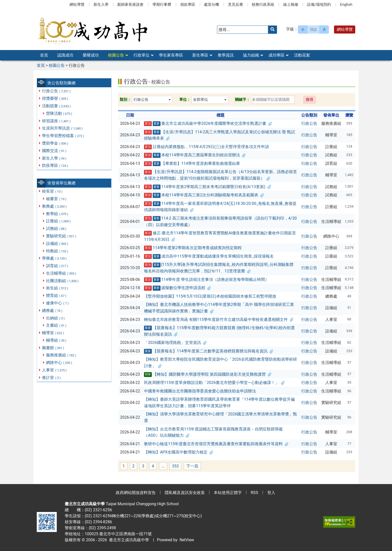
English (346, 5)
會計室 (52, 378)
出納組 (56, 318)
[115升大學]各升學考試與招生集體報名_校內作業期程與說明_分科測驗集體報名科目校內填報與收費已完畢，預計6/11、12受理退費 (219, 268)
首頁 (44, 55)
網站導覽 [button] (345, 29)
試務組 (56, 228)
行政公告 (57, 91)
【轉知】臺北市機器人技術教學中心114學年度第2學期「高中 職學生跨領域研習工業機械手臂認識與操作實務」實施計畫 (219, 308)
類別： (125, 100)
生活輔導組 (61, 273)
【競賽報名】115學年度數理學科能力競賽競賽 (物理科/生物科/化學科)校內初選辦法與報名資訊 (219, 331)
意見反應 (235, 5)
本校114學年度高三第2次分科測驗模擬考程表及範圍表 (204, 195)
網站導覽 (77, 5)
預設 (313, 30)
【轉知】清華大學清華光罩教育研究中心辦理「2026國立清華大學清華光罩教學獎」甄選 (220, 417)
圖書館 (53, 348)
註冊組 (59, 221)
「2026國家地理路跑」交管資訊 (175, 343)
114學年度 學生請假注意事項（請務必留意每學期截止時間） (207, 280)
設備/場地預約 (319, 5)
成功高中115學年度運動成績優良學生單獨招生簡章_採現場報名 (209, 256)
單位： (185, 100)
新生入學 (101, 5)
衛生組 (57, 288)
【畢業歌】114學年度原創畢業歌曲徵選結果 (192, 164)
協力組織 (251, 55)
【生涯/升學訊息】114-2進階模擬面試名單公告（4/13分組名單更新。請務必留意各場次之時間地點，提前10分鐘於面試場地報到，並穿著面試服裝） (220, 175)
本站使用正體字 (228, 493)
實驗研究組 (61, 236)
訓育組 (57, 266)
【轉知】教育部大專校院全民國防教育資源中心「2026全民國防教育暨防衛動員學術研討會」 (220, 363)
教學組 (57, 214)
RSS (254, 493)
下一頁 (192, 466)
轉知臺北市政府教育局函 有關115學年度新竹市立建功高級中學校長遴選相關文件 (219, 320)
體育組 (56, 296)
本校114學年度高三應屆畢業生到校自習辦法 (195, 155)
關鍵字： (242, 100)
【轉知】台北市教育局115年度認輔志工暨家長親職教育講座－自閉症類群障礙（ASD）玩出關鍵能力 (213, 432)
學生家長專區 (171, 55)
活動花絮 (302, 55)
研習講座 (57, 121)
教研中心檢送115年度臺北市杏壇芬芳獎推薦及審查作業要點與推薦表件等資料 (216, 444)
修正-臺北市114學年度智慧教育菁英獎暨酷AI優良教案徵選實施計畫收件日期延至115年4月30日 (220, 236)
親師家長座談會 (130, 5)
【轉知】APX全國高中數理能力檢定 (178, 452)
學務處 (55, 258)
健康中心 (58, 303)
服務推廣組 (61, 355)
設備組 (57, 243)
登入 (271, 493)
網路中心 (59, 363)
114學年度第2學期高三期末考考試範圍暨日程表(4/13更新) (208, 187)
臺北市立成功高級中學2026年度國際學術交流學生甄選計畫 (208, 124)
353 (177, 466)
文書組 (56, 325)
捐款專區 (188, 5)
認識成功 (65, 55)
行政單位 (141, 55)
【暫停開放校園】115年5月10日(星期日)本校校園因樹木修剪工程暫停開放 (210, 296)
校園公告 (116, 55)
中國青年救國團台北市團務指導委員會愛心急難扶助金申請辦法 (200, 391)
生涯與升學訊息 (63, 128)
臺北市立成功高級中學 (128, 540)
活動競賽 (57, 106)
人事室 (55, 370)
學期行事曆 (162, 5)
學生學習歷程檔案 (63, 136)
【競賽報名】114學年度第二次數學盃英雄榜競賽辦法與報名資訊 (208, 351)
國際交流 (54, 151)
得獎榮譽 (55, 98)
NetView (187, 540)
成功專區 (276, 55)
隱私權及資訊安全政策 (185, 493)
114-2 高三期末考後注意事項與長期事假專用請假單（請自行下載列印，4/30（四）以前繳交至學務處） (220, 221)
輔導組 (56, 340)
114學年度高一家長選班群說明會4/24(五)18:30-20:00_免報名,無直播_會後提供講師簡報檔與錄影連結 (220, 207)
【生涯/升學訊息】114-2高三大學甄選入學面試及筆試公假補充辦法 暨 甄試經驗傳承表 (220, 135)
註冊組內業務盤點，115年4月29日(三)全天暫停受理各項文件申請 (206, 147)
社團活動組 (63, 281)
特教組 (57, 251)
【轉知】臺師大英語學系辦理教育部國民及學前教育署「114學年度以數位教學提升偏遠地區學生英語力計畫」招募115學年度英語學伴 (219, 403)
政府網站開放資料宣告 (136, 493)
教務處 (55, 206)
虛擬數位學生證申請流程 (177, 288)
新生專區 (200, 55)
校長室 (52, 191)
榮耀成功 (91, 55)
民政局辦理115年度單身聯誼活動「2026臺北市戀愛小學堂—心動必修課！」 (214, 383)
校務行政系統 (263, 5)
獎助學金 (55, 143)
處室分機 (211, 5)
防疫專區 (55, 165)
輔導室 (53, 333)
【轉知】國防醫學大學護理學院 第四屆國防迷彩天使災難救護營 (208, 374)
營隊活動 (59, 113)
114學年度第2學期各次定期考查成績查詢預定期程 (193, 248)
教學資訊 (226, 55)
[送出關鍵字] (272, 30)
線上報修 (291, 5)
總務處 (52, 311)
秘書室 (56, 199)
